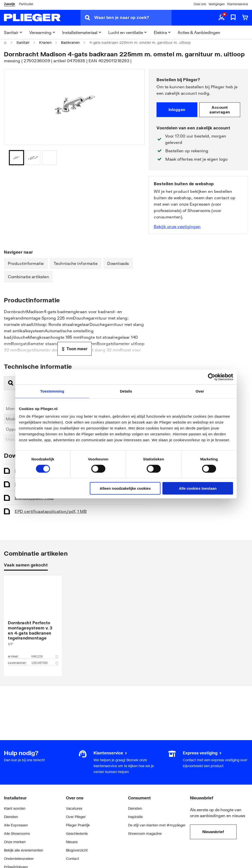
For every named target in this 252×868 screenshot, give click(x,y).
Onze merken (15, 842)
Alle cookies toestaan (198, 488)
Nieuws (72, 842)
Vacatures (74, 808)
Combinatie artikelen (28, 277)
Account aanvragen (220, 110)
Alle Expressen (16, 825)
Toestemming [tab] (52, 391)
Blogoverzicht (77, 850)
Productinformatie (26, 263)
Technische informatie (76, 263)
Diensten (11, 817)
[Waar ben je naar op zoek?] (133, 18)
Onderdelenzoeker (19, 859)
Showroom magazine (145, 833)
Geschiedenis (77, 833)
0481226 (45, 656)
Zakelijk (9, 4)
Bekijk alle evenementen (24, 850)
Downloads (118, 263)
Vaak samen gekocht (26, 565)
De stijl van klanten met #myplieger (157, 825)
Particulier (26, 4)
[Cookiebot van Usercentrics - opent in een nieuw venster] (212, 377)
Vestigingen (217, 4)
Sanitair (23, 42)
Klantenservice (238, 4)
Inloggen (177, 109)
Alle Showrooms (17, 833)
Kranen (45, 42)
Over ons (200, 4)
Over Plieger (76, 817)
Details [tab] (126, 391)
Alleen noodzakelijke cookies (125, 488)
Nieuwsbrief (213, 832)
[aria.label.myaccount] (221, 18)
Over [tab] (200, 391)
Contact (72, 859)
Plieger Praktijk (78, 825)
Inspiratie (135, 817)
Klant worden (15, 808)
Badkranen (70, 42)
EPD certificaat (51, 511)
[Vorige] (135, 158)
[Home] (5, 43)
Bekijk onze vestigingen (177, 226)
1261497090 (45, 663)
